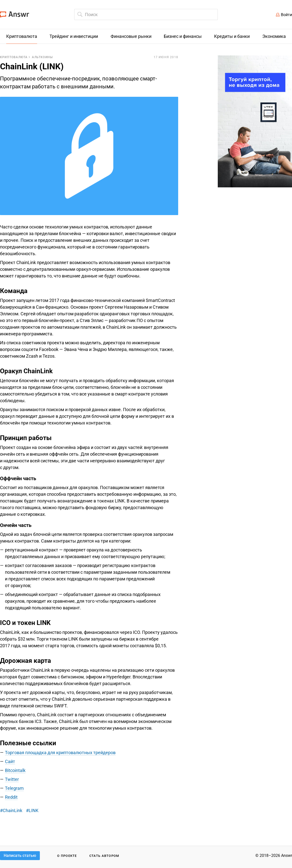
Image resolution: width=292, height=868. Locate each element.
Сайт (10, 761)
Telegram (14, 788)
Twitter (12, 779)
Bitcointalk (15, 770)
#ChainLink (11, 810)
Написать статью (20, 856)
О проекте (67, 856)
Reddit (11, 797)
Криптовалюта (14, 57)
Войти (286, 15)
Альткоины (42, 57)
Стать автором (104, 856)
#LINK (32, 810)
